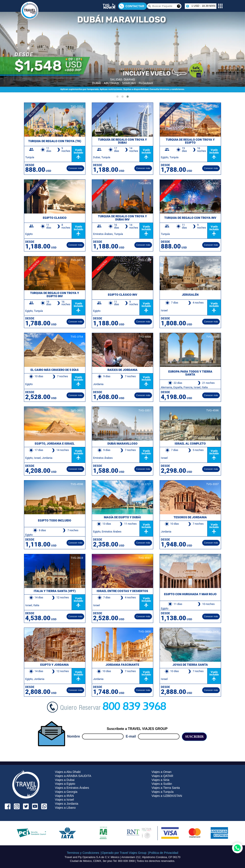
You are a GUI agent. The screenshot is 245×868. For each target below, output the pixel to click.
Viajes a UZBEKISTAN (167, 796)
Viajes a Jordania (67, 804)
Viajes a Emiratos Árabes (72, 788)
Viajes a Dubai (65, 780)
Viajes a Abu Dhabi (68, 772)
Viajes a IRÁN (64, 796)
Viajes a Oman (161, 772)
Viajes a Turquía (163, 792)
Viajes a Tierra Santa (166, 788)
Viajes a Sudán (162, 784)
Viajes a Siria (160, 780)
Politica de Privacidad (164, 853)
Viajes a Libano (65, 808)
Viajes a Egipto (65, 784)
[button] (117, 97)
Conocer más (75, 168)
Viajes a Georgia (66, 792)
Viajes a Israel (64, 800)
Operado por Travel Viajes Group (124, 853)
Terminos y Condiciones (83, 853)
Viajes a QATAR (162, 776)
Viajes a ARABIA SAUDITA (73, 776)
